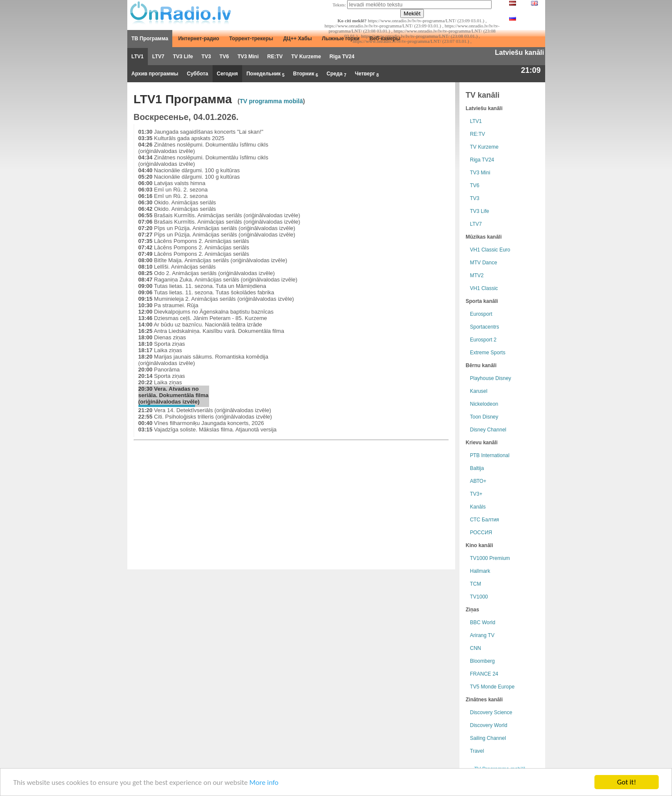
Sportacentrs (485, 327)
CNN (476, 648)
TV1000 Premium (490, 558)
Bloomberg (483, 661)
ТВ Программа (150, 39)
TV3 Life (183, 57)
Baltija (477, 468)
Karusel (479, 391)
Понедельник (265, 74)
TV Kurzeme (306, 57)
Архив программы (155, 74)
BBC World (483, 622)
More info (264, 783)
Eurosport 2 (483, 340)
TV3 (206, 57)
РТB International (490, 455)
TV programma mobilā (271, 101)
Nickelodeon (484, 404)
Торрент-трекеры (251, 39)
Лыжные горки (341, 39)
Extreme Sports (488, 353)
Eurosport (481, 314)
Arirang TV (482, 635)
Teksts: (339, 5)
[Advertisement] (383, 184)
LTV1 (138, 57)
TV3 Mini (248, 57)
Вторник (306, 74)
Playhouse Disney (491, 378)
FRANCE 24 (484, 674)
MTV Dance (484, 263)
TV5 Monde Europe (492, 687)
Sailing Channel (488, 738)
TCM (476, 584)
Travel (477, 751)
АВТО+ (478, 481)
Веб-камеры (385, 39)
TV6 (224, 57)
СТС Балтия (485, 520)
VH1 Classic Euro (490, 250)
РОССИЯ (481, 533)
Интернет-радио (199, 39)
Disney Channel (488, 430)
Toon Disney (484, 417)
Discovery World (489, 725)
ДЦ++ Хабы (298, 39)
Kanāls (478, 507)
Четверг (367, 74)
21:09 (531, 70)
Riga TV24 (342, 57)
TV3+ (476, 494)
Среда (336, 74)
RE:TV (275, 57)
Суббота (198, 74)
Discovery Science (491, 712)
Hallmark (480, 571)
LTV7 (158, 57)
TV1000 (479, 597)
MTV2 (477, 275)
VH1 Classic (484, 288)
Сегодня (227, 74)
